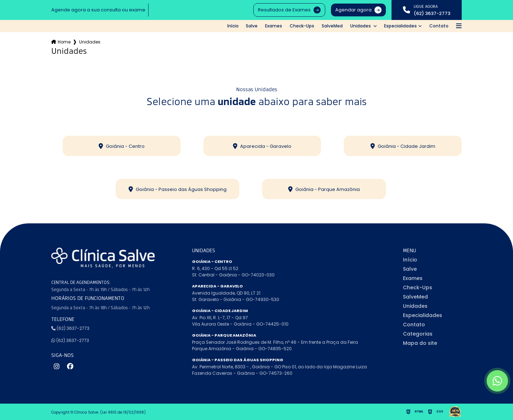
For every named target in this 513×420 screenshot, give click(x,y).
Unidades (361, 26)
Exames (274, 26)
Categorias (418, 334)
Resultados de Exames (289, 10)
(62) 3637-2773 (70, 328)
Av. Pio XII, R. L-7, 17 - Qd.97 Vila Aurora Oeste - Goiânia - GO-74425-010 (240, 321)
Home (64, 42)
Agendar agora (358, 10)
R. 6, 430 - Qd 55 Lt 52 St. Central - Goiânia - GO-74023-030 (233, 272)
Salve (252, 26)
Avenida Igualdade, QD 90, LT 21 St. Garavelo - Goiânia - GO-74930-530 (236, 296)
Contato (439, 26)
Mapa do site (420, 343)
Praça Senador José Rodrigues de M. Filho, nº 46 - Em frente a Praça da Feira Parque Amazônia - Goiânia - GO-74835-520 (275, 345)
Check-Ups (302, 26)
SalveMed (332, 26)
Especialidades (400, 26)
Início (233, 26)
